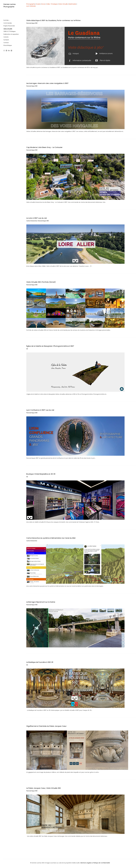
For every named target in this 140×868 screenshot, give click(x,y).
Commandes (8, 23)
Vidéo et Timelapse (10, 31)
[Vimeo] (11, 51)
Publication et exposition (11, 34)
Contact (6, 43)
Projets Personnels (9, 26)
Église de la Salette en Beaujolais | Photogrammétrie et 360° (50, 346)
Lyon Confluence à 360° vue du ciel (40, 410)
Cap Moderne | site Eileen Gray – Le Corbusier (44, 147)
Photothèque (8, 45)
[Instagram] (4, 51)
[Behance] (9, 51)
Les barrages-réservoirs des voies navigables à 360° (47, 83)
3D (27, 349)
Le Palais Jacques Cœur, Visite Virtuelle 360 (44, 788)
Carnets (6, 37)
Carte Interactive (32, 221)
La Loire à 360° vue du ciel (37, 218)
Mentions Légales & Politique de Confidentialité (95, 863)
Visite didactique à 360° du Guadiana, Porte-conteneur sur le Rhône (53, 20)
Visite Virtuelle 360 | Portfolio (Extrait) (41, 282)
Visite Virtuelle (8, 29)
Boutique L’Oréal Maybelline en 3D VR (41, 474)
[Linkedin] (6, 51)
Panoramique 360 (32, 23)
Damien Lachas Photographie (10, 5)
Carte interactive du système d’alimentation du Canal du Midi (51, 538)
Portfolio (6, 20)
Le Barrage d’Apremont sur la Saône (41, 602)
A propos (6, 40)
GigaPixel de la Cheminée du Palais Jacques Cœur (46, 726)
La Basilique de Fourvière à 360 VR (40, 662)
